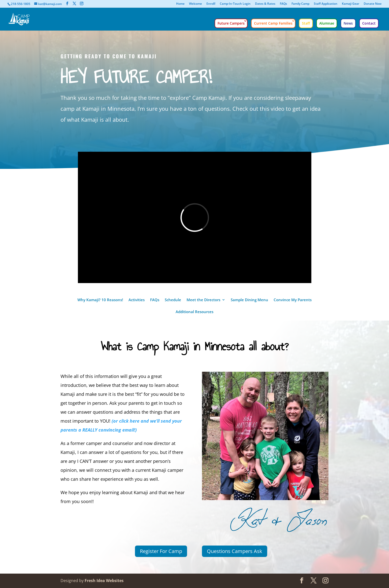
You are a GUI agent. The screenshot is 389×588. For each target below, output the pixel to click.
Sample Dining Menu (249, 300)
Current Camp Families (273, 23)
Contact (369, 23)
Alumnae (327, 23)
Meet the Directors (203, 300)
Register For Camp (161, 551)
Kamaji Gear (351, 4)
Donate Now (373, 4)
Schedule (173, 300)
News (348, 23)
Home (180, 4)
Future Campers (231, 23)
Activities (137, 300)
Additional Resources (194, 312)
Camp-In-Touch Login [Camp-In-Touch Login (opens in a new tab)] (235, 4)
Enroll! (211, 4)
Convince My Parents (293, 300)
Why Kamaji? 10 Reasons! (100, 300)
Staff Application (326, 4)
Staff (306, 23)
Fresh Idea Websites (104, 581)
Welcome (195, 4)
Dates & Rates (265, 4)
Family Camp (300, 4)
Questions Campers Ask (235, 551)
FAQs (283, 4)
